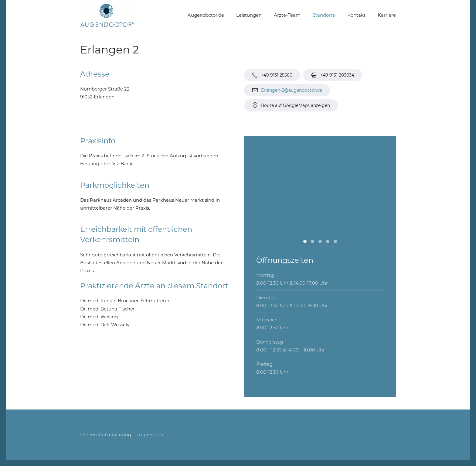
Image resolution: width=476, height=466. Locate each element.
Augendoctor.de (206, 15)
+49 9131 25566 (272, 75)
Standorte (324, 15)
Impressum (150, 435)
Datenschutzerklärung (106, 435)
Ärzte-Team (287, 15)
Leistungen (249, 15)
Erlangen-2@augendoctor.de (292, 90)
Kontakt (356, 15)
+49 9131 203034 (333, 75)
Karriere (387, 15)
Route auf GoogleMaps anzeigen (291, 105)
